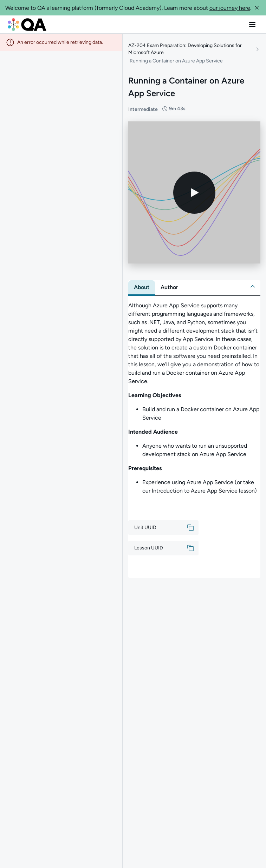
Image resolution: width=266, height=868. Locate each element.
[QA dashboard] (27, 25)
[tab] (142, 287)
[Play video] (194, 193)
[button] (257, 8)
